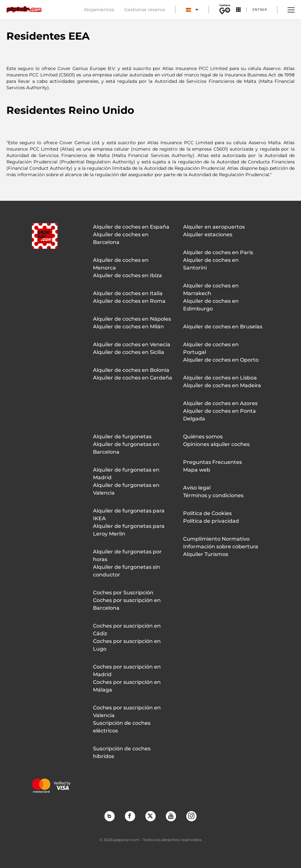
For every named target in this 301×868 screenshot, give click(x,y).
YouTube (171, 816)
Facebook (130, 816)
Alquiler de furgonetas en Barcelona (126, 448)
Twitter (150, 816)
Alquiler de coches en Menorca (121, 264)
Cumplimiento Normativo (216, 539)
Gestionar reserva (145, 10)
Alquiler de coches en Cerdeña (133, 378)
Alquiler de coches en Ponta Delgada (220, 415)
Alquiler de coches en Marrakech (211, 289)
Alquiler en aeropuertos (214, 227)
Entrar (260, 9)
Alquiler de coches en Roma (129, 301)
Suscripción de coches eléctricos (122, 727)
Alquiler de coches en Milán (128, 327)
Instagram (191, 816)
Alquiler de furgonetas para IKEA (129, 515)
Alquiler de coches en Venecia (132, 344)
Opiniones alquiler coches (216, 444)
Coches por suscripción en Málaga (127, 686)
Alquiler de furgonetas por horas (127, 555)
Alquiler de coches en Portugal (211, 348)
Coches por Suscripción (123, 593)
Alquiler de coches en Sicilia (129, 352)
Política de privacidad (211, 521)
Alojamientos (99, 10)
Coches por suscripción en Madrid (127, 671)
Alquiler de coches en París (218, 252)
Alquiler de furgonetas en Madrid (126, 474)
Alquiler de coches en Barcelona (121, 238)
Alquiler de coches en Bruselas (223, 327)
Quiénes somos (203, 437)
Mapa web (197, 470)
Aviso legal (197, 488)
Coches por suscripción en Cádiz (127, 630)
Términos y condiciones (213, 495)
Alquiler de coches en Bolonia (131, 370)
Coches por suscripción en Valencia (127, 712)
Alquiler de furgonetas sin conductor (127, 571)
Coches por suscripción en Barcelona (127, 604)
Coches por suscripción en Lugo (127, 645)
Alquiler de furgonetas (122, 437)
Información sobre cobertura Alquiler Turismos (221, 550)
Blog (109, 816)
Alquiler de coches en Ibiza (127, 275)
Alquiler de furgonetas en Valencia (126, 489)
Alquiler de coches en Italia (128, 293)
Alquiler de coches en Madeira (222, 385)
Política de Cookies (207, 513)
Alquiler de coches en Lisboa (220, 378)
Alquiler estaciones (208, 235)
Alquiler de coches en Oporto (221, 360)
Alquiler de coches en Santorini (211, 264)
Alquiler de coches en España (131, 227)
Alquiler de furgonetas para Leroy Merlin (129, 530)
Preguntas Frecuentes (212, 462)
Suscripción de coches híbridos (122, 752)
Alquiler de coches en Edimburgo (211, 305)
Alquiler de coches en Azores (220, 403)
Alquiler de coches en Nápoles (132, 319)
